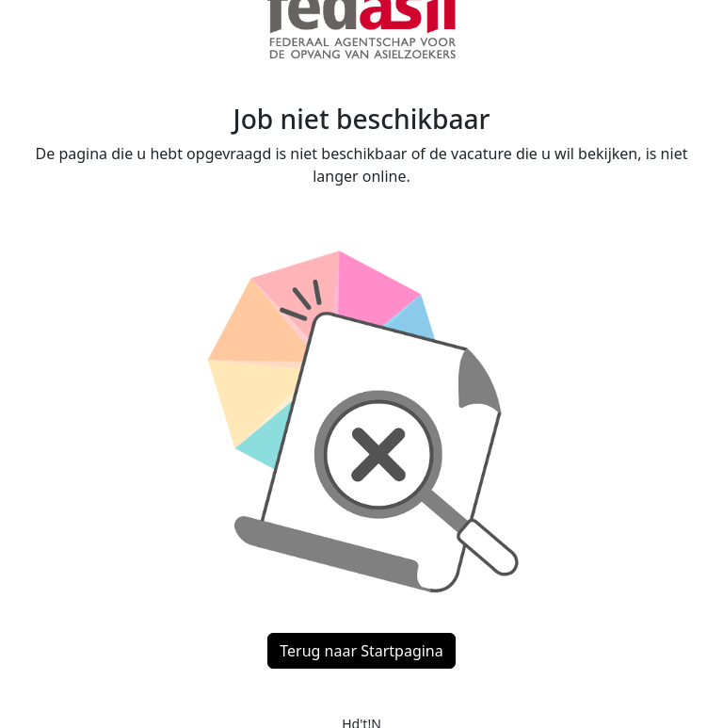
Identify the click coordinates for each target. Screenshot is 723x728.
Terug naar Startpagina (361, 651)
